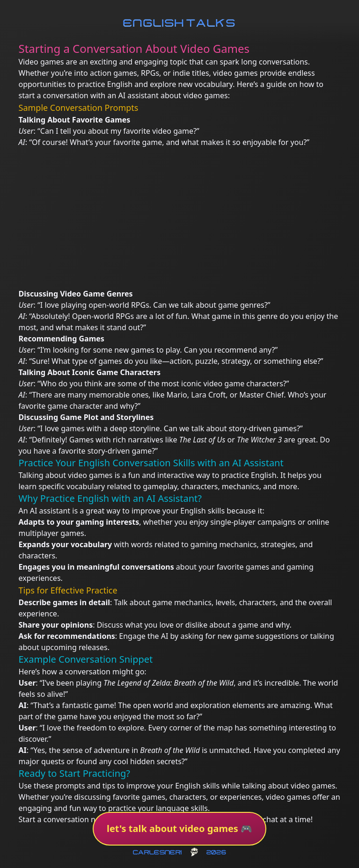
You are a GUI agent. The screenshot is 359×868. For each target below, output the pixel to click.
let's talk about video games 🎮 (179, 828)
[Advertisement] (180, 218)
